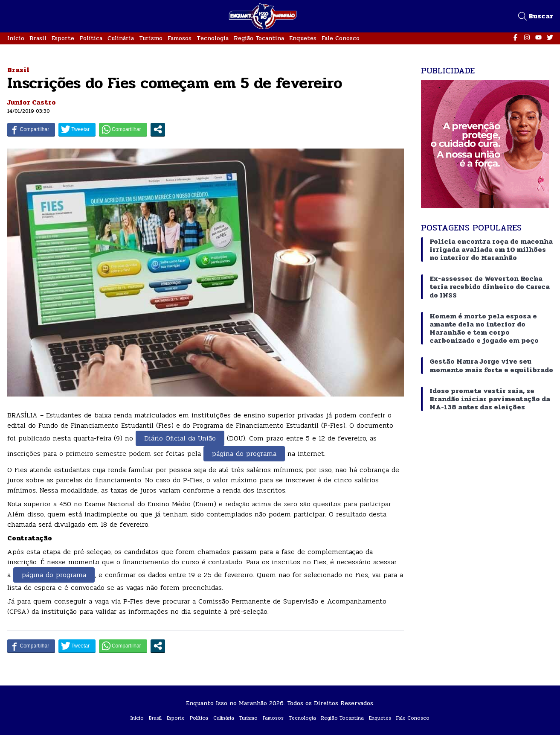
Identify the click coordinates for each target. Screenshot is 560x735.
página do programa (244, 454)
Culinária (121, 38)
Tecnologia (213, 38)
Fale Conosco (341, 38)
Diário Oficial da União (180, 438)
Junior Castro (32, 102)
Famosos (180, 38)
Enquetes (303, 38)
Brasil (38, 38)
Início (16, 38)
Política (91, 38)
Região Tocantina (259, 38)
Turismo (151, 38)
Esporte (63, 38)
